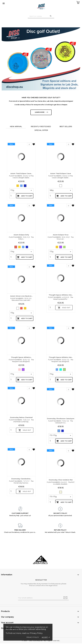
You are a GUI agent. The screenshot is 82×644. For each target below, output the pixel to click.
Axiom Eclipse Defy (21, 271)
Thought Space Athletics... (21, 394)
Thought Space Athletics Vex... (61, 325)
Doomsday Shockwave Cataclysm (61, 455)
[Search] (41, 16)
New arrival (16, 127)
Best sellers (66, 127)
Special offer (41, 131)
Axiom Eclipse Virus (61, 271)
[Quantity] (12, 232)
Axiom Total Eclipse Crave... (21, 210)
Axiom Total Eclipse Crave (61, 210)
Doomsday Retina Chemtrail (21, 448)
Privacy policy (33, 637)
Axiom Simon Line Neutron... (21, 333)
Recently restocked (41, 127)
